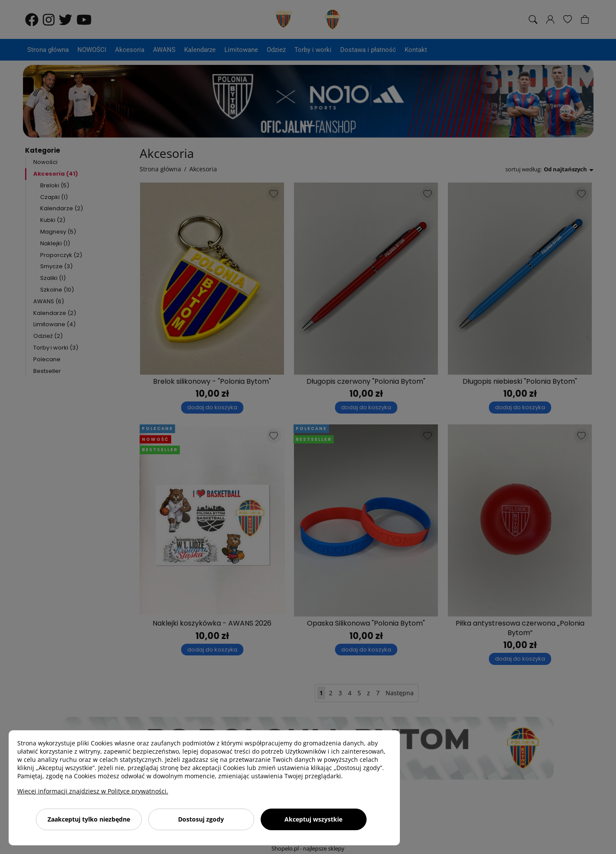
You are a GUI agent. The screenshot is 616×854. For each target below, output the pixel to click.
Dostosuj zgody (201, 819)
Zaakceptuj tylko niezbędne (89, 819)
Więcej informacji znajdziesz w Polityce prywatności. (93, 791)
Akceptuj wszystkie (313, 819)
